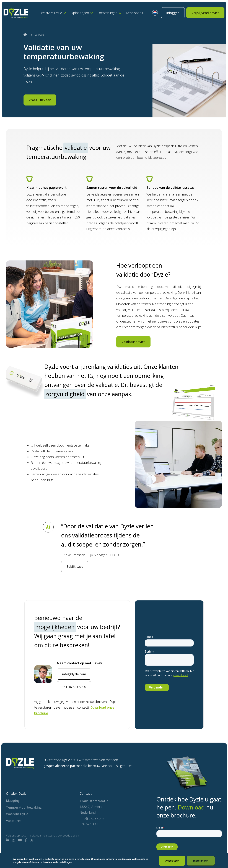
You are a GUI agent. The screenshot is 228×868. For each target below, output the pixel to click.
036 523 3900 (89, 824)
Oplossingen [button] (80, 13)
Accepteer (171, 861)
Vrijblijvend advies (205, 13)
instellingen (78, 862)
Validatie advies (133, 356)
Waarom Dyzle (17, 814)
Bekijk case (75, 566)
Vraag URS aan (40, 100)
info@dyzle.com (74, 688)
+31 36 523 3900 (74, 701)
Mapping (13, 801)
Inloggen (173, 13)
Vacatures (14, 821)
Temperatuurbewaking (24, 807)
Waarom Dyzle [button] (51, 13)
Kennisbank (134, 13)
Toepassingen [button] (107, 13)
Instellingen (200, 861)
